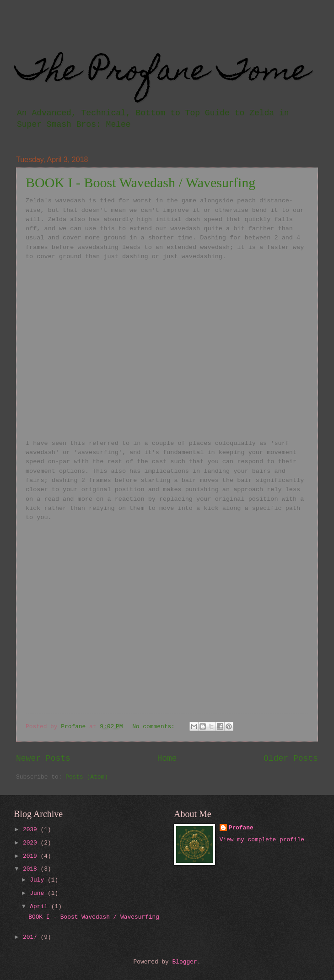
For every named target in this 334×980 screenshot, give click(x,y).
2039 (32, 830)
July (39, 880)
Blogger (185, 962)
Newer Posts (43, 758)
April (40, 907)
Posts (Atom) (87, 777)
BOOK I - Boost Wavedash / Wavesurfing (140, 182)
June (39, 893)
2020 (32, 843)
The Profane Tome (163, 73)
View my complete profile (262, 840)
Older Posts (291, 758)
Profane (241, 828)
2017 (32, 937)
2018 (32, 869)
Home (167, 758)
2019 (32, 856)
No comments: (155, 727)
